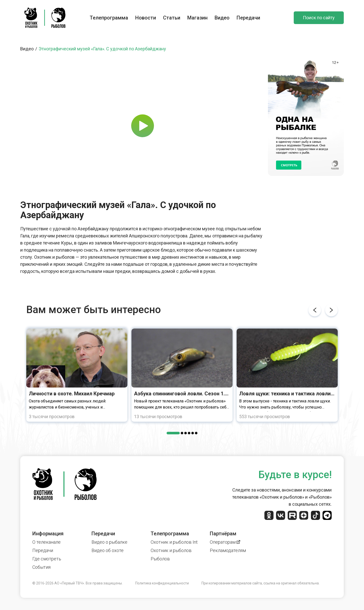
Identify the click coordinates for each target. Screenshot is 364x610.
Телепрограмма (109, 18)
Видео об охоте (108, 550)
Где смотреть (47, 559)
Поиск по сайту (319, 18)
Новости (146, 18)
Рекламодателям (228, 550)
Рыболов (160, 559)
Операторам (225, 542)
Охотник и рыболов (171, 550)
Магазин (197, 18)
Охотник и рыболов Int (174, 542)
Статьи (172, 18)
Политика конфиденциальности (162, 583)
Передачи (248, 18)
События (41, 567)
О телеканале (47, 542)
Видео (222, 18)
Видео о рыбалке (109, 542)
